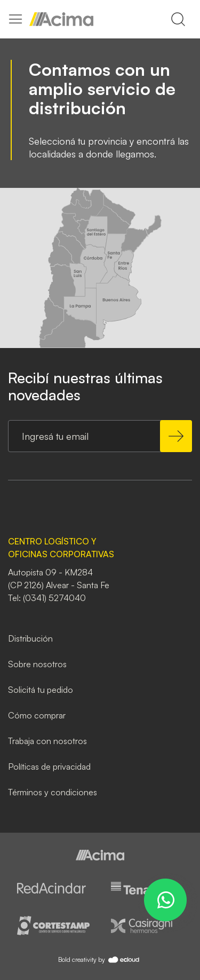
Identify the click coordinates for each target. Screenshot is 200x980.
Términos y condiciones (53, 792)
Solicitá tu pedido (41, 690)
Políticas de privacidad (49, 766)
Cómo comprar (37, 715)
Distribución (30, 638)
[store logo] (61, 19)
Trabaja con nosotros (47, 741)
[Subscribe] (176, 436)
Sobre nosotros (37, 664)
